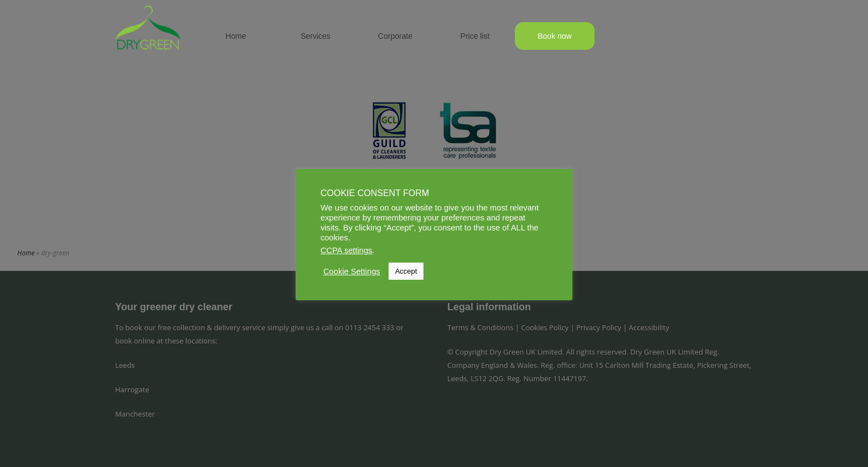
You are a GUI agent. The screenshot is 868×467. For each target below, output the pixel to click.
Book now (554, 36)
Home (236, 36)
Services (316, 36)
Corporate (395, 36)
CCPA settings (346, 250)
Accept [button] (406, 271)
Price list (475, 36)
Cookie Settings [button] (352, 271)
